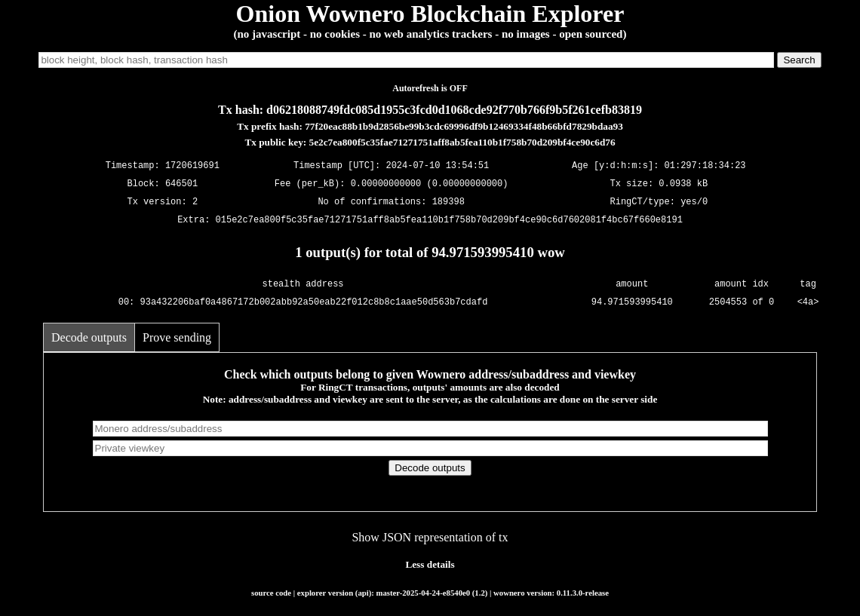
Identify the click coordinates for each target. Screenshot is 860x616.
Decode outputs (89, 337)
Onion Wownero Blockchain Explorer (430, 14)
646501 (181, 184)
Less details (430, 564)
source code (271, 593)
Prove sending (177, 337)
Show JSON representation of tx (430, 537)
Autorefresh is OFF (430, 88)
